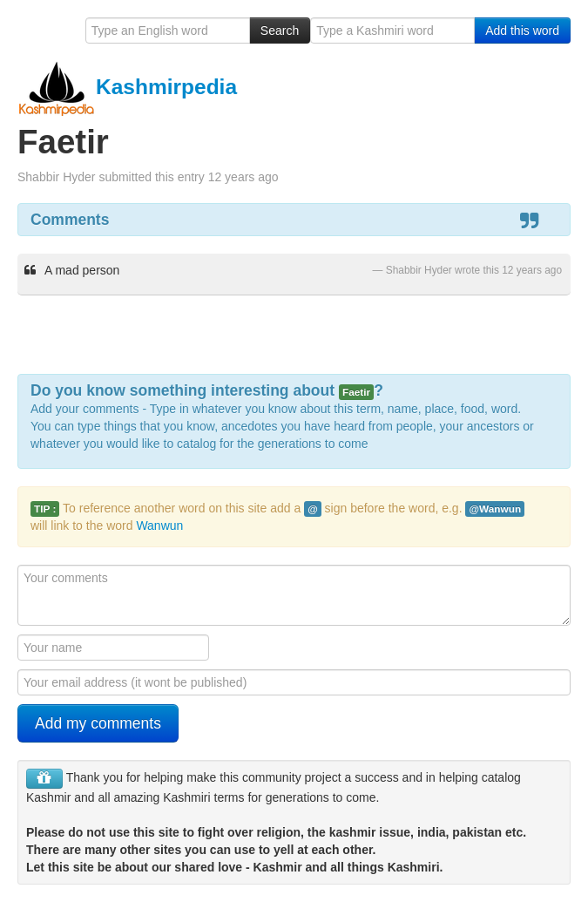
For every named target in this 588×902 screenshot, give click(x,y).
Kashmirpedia (127, 87)
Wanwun (159, 526)
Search (280, 31)
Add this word (522, 31)
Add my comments (98, 723)
